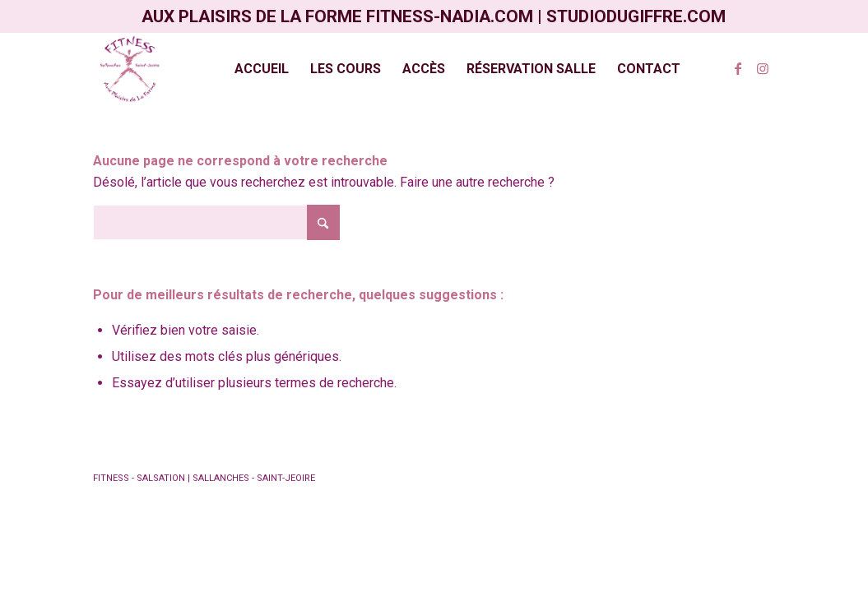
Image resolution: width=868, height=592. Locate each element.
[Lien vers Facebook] (738, 68)
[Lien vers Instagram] (763, 68)
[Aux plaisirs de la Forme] (130, 69)
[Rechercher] (216, 222)
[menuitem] (262, 69)
